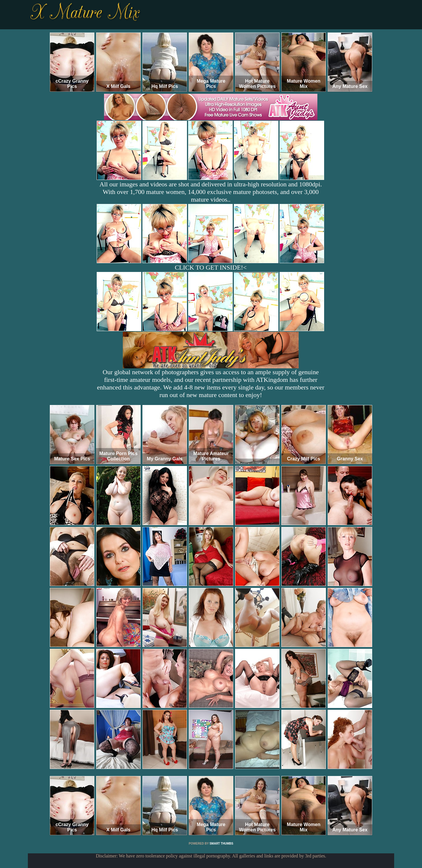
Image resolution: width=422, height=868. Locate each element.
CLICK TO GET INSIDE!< (211, 267)
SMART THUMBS (221, 844)
